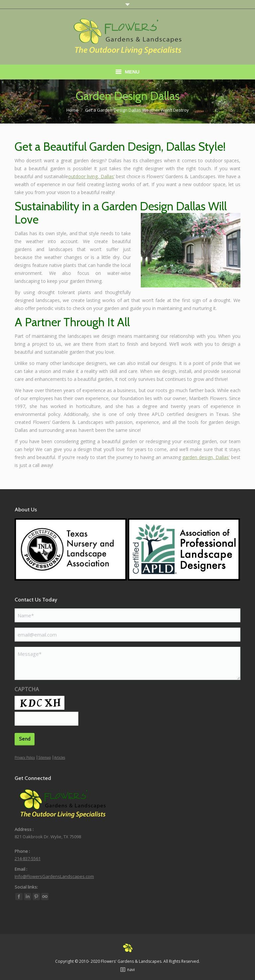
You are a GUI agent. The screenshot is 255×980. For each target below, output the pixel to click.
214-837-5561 (28, 858)
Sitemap (44, 757)
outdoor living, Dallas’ (91, 176)
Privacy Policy (25, 757)
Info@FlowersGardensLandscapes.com (54, 876)
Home (72, 110)
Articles (60, 757)
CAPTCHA (27, 689)
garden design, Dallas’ (206, 457)
